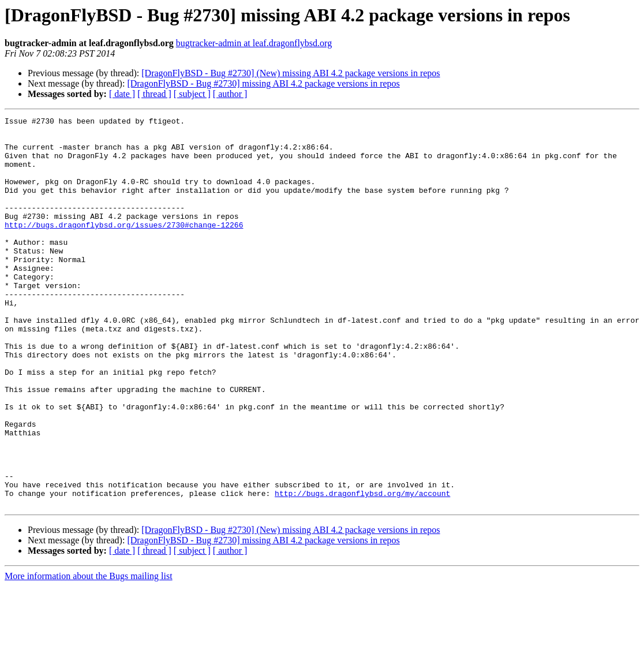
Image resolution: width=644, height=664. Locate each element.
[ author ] (230, 94)
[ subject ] (192, 94)
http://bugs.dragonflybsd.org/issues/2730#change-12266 (124, 247)
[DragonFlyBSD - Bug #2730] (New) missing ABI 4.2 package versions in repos (291, 73)
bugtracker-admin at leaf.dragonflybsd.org (254, 43)
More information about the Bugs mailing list (89, 654)
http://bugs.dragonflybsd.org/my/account (362, 569)
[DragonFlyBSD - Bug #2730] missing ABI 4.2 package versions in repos (263, 83)
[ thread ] (154, 94)
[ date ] (122, 94)
